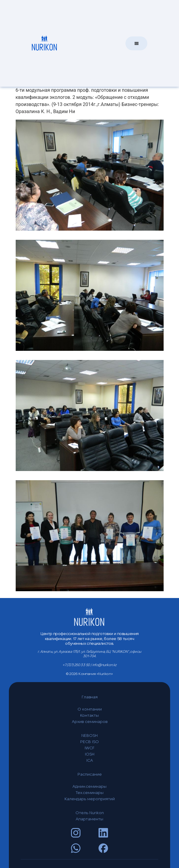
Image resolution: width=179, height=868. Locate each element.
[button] (137, 43)
